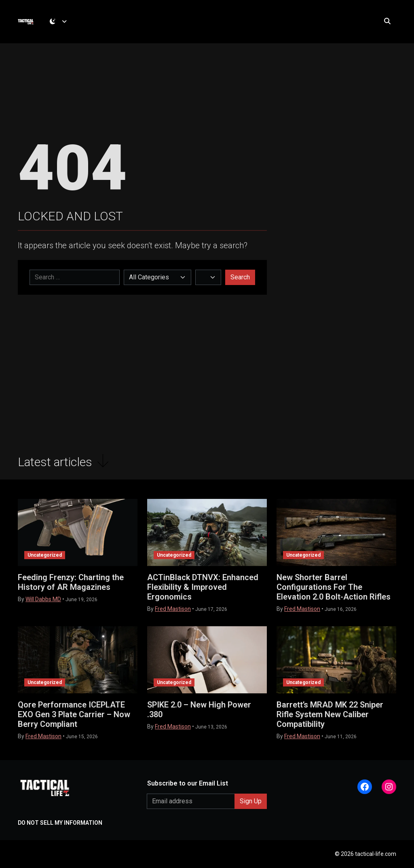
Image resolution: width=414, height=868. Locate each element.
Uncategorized (45, 555)
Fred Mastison (173, 609)
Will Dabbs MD (43, 599)
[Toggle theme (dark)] (60, 22)
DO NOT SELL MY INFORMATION (60, 823)
